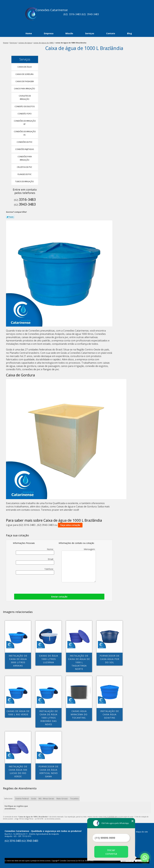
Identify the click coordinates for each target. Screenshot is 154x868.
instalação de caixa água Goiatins (110, 714)
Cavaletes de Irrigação (25, 97)
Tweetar (10, 217)
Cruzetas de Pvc (25, 167)
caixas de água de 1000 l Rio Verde (18, 713)
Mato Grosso (62, 799)
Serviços (90, 33)
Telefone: (35, 571)
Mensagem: (79, 565)
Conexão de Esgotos (25, 106)
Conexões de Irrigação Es (25, 133)
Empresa (49, 33)
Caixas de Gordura (25, 74)
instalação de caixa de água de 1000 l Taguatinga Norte (79, 662)
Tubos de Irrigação (25, 182)
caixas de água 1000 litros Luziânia (49, 659)
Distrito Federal (22, 799)
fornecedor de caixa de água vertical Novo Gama (49, 771)
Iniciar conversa (111, 852)
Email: (35, 561)
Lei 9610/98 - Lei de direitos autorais (48, 819)
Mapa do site (142, 832)
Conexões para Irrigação (25, 158)
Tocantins (74, 799)
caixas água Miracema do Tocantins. (79, 714)
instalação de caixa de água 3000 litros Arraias (18, 661)
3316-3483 (75, 14)
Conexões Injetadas (25, 149)
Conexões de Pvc (25, 142)
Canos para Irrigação (25, 89)
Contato (111, 33)
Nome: (35, 551)
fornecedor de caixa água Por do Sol (110, 659)
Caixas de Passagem (25, 81)
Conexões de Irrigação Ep (25, 123)
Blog (129, 33)
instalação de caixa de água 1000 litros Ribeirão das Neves (49, 718)
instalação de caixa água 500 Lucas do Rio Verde (18, 771)
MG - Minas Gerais (46, 799)
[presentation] (52, 583)
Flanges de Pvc (25, 174)
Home (29, 33)
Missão (69, 33)
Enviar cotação (59, 597)
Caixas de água (25, 67)
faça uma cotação (70, 525)
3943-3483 (93, 14)
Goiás (34, 799)
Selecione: (8, 799)
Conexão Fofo (25, 114)
